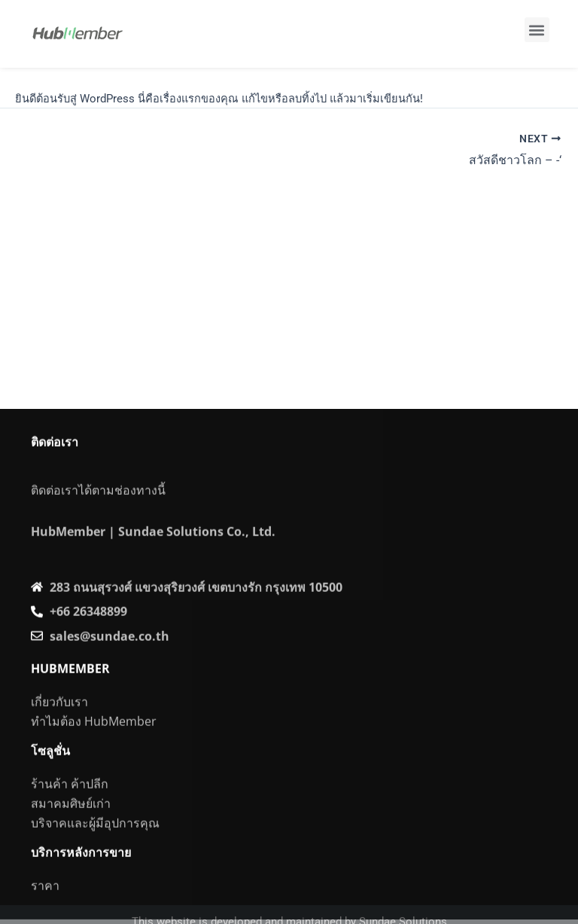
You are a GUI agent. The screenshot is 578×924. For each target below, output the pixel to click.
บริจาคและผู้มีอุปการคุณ (95, 848)
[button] (537, 30)
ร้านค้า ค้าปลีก (70, 808)
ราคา (45, 910)
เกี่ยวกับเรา (59, 727)
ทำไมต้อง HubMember (94, 746)
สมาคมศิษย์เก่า (71, 828)
